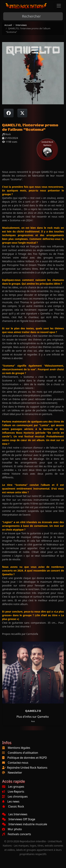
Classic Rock (13, 806)
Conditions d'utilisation (23, 753)
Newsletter (15, 773)
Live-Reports (13, 792)
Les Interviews (15, 814)
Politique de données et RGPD (27, 758)
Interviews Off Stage (19, 819)
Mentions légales (19, 748)
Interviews (21, 25)
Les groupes (13, 787)
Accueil (8, 25)
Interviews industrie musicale (25, 824)
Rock (33, 721)
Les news (11, 801)
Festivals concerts (17, 834)
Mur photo (12, 829)
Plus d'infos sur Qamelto (33, 717)
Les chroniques (15, 796)
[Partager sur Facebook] (9, 113)
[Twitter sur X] (22, 113)
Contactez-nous (18, 763)
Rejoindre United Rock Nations (27, 768)
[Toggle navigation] (59, 6)
